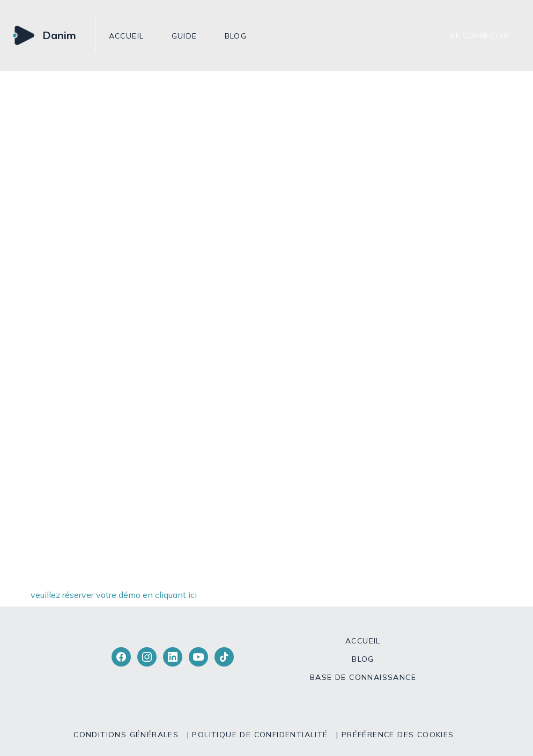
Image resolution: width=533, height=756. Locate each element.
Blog (236, 36)
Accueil (127, 36)
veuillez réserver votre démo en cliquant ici (114, 595)
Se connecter (480, 36)
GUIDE (184, 36)
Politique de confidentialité (260, 735)
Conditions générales (126, 735)
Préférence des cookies (398, 735)
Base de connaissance (363, 677)
